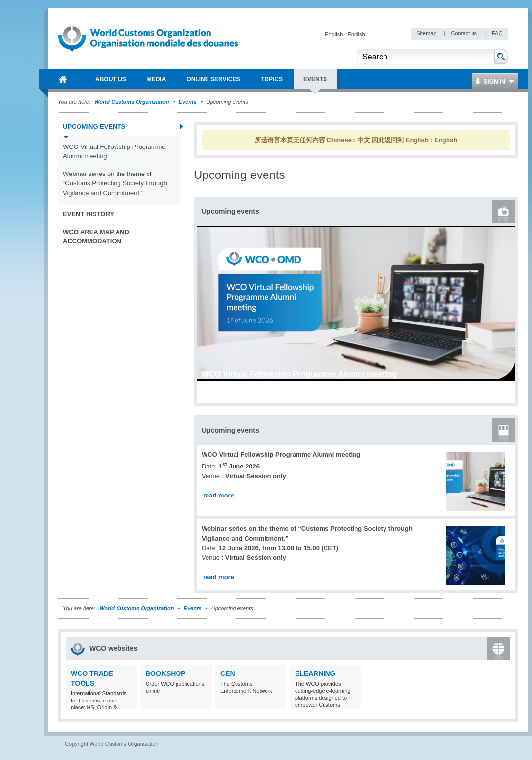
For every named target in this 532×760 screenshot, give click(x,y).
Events (188, 102)
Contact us (465, 33)
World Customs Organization (132, 102)
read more (219, 495)
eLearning (315, 673)
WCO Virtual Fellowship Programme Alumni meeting (114, 152)
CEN (228, 673)
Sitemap (427, 33)
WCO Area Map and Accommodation (96, 237)
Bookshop (166, 673)
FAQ (497, 33)
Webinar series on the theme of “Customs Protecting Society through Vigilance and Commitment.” (115, 183)
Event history (89, 214)
